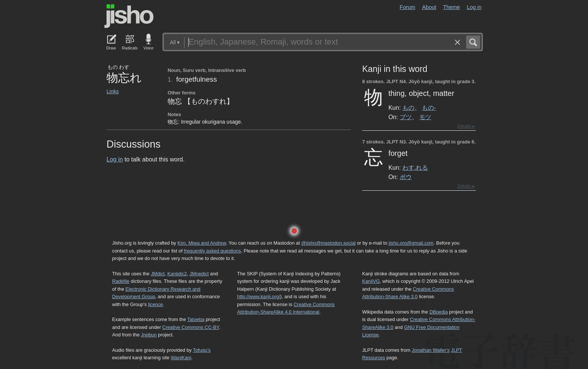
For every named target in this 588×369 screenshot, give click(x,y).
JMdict (158, 274)
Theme (452, 7)
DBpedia (439, 312)
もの (408, 108)
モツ (425, 117)
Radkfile (121, 281)
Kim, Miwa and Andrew (202, 243)
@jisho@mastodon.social (328, 243)
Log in (474, 7)
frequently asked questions (212, 251)
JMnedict (199, 274)
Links (113, 91)
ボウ (406, 177)
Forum (408, 7)
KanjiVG (371, 281)
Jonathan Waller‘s (431, 350)
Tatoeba (196, 319)
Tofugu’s (202, 350)
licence (156, 304)
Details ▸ (466, 126)
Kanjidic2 (177, 274)
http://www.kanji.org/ (259, 297)
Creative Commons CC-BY (191, 327)
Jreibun (149, 335)
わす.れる (415, 167)
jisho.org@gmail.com (411, 243)
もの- (429, 108)
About (429, 7)
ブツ (406, 117)
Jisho (129, 16)
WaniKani (181, 358)
